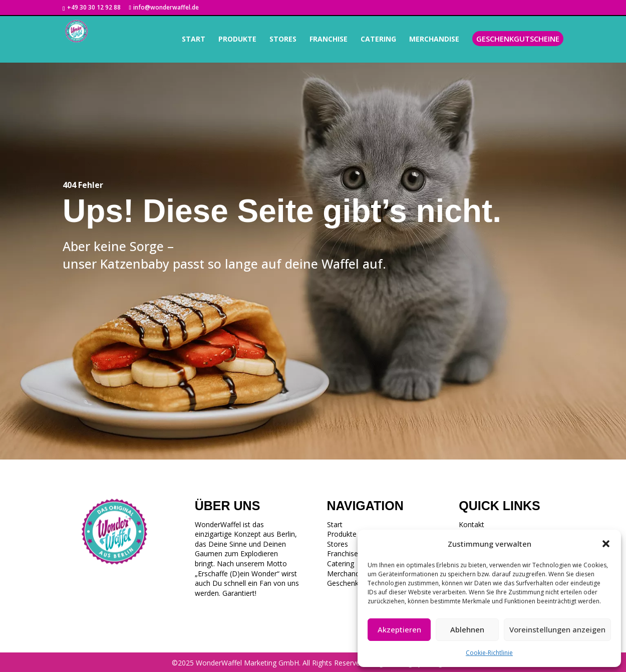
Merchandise (348, 574)
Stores (338, 544)
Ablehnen (467, 629)
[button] (606, 544)
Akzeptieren (399, 629)
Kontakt (472, 524)
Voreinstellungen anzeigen (557, 629)
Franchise (343, 553)
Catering (341, 564)
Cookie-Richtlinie (489, 653)
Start (335, 524)
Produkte (342, 534)
